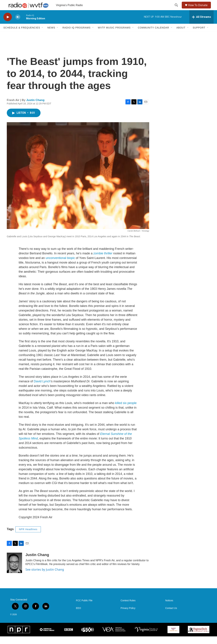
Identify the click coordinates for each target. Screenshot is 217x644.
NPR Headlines (28, 537)
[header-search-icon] (177, 9)
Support (199, 35)
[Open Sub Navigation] (43, 35)
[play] (8, 25)
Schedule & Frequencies (22, 35)
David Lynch (42, 389)
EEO (78, 616)
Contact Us (171, 616)
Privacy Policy (128, 616)
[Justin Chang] (14, 570)
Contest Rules (128, 608)
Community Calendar (153, 35)
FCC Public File (84, 608)
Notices (169, 608)
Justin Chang (35, 108)
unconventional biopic (61, 266)
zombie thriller (103, 261)
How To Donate (199, 9)
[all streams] (201, 25)
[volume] (18, 25)
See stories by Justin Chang (45, 577)
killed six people (126, 411)
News (51, 35)
